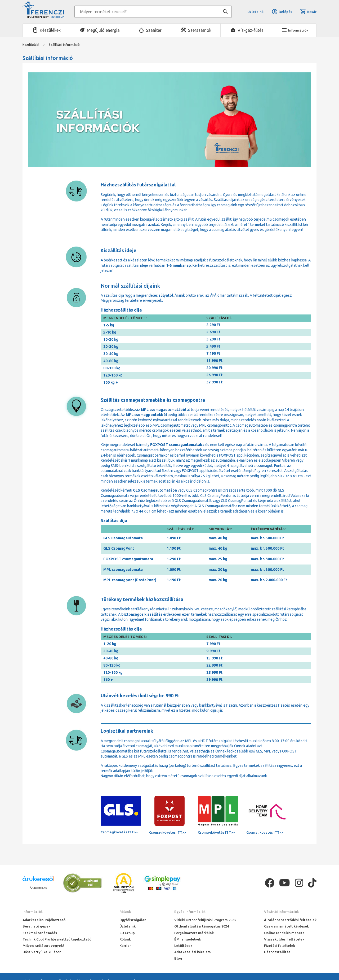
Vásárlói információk (281, 912)
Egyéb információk (190, 912)
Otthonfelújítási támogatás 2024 (202, 926)
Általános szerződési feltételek (290, 920)
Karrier (125, 946)
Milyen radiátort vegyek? (43, 946)
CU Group (127, 933)
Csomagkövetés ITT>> (119, 832)
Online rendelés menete (284, 933)
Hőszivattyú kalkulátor (42, 952)
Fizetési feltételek (280, 946)
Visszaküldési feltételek (284, 939)
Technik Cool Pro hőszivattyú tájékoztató (57, 939)
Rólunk (125, 912)
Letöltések (183, 946)
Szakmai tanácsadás (40, 933)
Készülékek (50, 30)
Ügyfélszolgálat (133, 920)
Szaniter (154, 30)
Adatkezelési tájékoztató (44, 920)
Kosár (308, 12)
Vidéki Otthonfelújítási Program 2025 (205, 920)
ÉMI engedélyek (188, 939)
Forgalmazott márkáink (194, 933)
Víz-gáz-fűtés (251, 30)
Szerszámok (200, 30)
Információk (33, 912)
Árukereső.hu (38, 888)
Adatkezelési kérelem (193, 952)
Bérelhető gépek (36, 926)
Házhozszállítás (277, 952)
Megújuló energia (103, 30)
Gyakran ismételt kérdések (286, 926)
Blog (178, 958)
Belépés (282, 12)
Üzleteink (255, 12)
